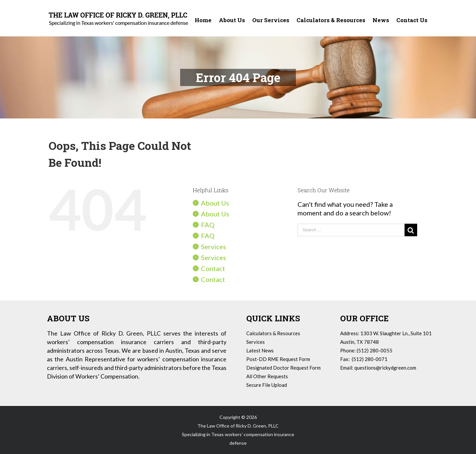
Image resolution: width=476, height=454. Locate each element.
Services (214, 247)
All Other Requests (267, 376)
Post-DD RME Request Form (278, 359)
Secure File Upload (267, 385)
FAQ (208, 225)
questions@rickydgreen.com (385, 368)
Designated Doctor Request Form (283, 368)
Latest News (260, 350)
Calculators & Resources (273, 333)
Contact (213, 268)
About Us (215, 203)
